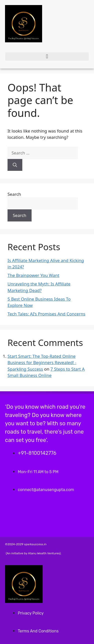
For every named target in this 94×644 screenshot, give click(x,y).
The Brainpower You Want (33, 275)
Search (14, 194)
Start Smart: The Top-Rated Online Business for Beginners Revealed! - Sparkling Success (42, 363)
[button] (47, 57)
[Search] (15, 165)
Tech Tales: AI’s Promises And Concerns (46, 314)
